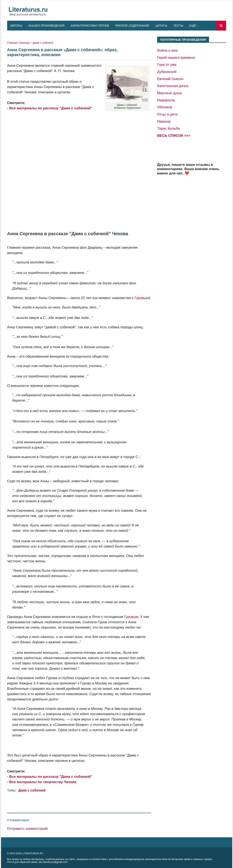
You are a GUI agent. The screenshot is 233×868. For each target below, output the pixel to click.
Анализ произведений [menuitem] (46, 26)
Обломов (165, 107)
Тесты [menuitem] (178, 26)
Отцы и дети (167, 114)
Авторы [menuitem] (16, 26)
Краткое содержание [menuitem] (132, 26)
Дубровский (167, 72)
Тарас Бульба (168, 128)
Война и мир (168, 50)
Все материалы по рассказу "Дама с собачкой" (51, 108)
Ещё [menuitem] (193, 26)
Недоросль (166, 100)
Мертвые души (169, 93)
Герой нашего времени (176, 58)
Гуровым (142, 298)
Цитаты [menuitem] (161, 26)
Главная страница (18, 43)
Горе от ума (167, 64)
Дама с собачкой (43, 43)
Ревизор (164, 121)
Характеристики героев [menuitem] (90, 26)
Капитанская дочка (173, 86)
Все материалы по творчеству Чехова (43, 782)
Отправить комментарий (27, 828)
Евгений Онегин (170, 79)
